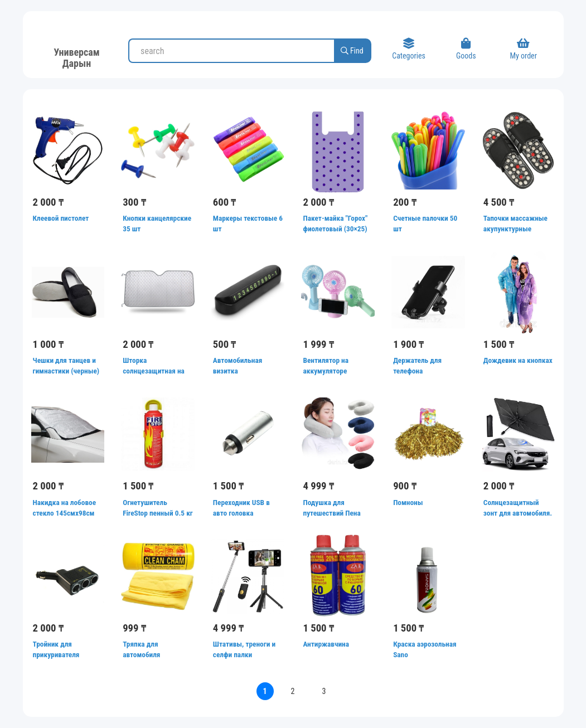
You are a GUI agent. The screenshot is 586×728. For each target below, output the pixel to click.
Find (352, 51)
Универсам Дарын (76, 56)
